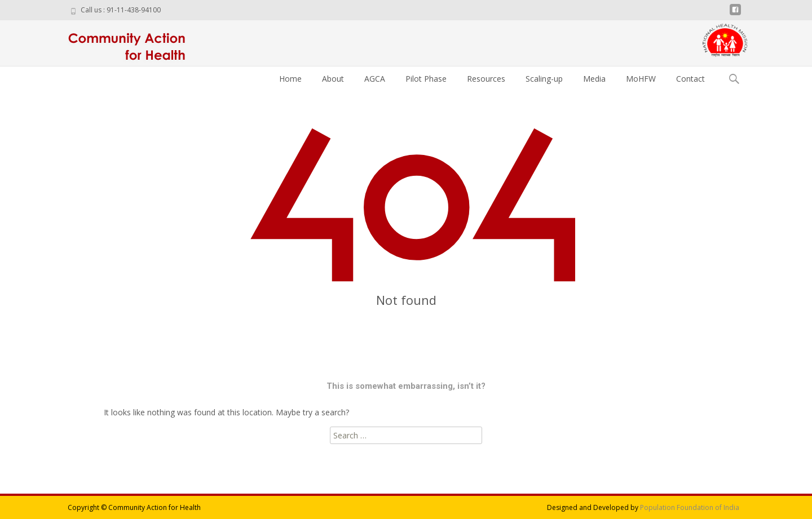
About (333, 79)
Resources (486, 79)
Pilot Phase (426, 79)
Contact (690, 79)
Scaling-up (544, 79)
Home (290, 79)
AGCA (375, 79)
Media (594, 79)
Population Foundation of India (690, 507)
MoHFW (641, 79)
